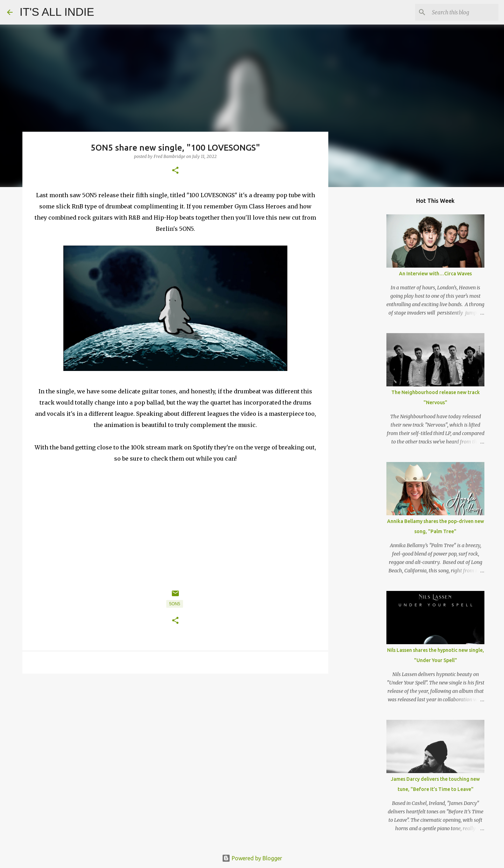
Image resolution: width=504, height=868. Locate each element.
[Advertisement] (175, 733)
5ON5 (174, 604)
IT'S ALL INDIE (57, 12)
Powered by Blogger (252, 858)
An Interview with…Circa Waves (435, 274)
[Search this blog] (462, 12)
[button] (175, 171)
